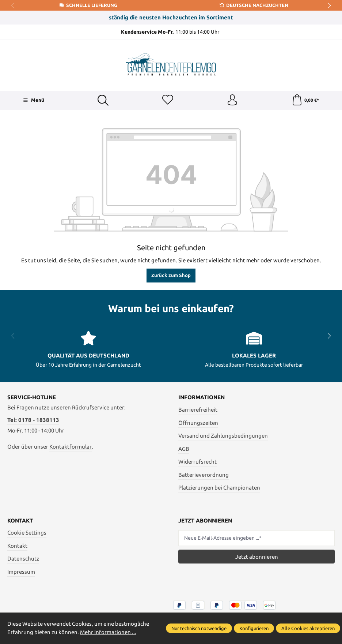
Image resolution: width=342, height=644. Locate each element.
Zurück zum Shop (171, 275)
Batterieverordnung (204, 475)
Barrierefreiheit (198, 410)
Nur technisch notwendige (199, 628)
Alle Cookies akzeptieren (308, 628)
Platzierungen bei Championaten (219, 488)
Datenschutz (23, 559)
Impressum (21, 572)
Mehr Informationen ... (108, 632)
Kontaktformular (71, 447)
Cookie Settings (27, 533)
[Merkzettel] (168, 100)
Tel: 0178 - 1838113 (33, 420)
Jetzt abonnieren (257, 557)
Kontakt (17, 546)
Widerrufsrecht (197, 462)
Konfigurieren (254, 628)
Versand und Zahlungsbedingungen (223, 436)
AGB (184, 449)
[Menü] (33, 100)
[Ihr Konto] (232, 100)
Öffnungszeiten (198, 423)
